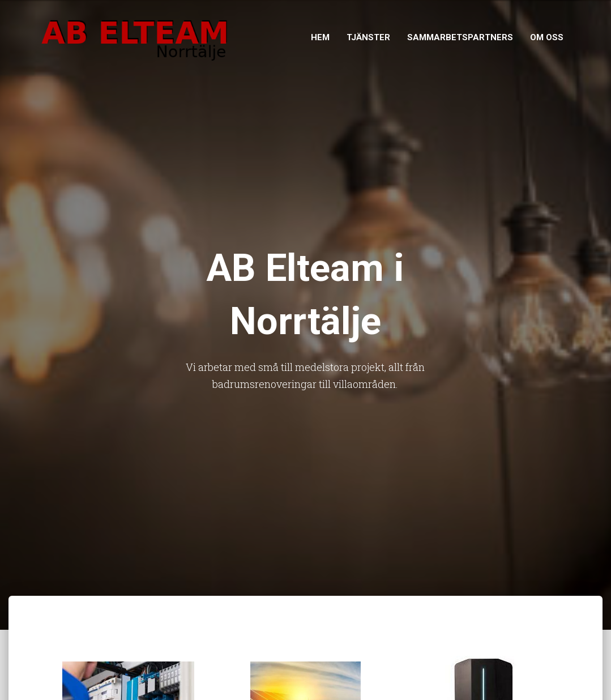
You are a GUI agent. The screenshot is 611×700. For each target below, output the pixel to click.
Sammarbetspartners (460, 37)
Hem (320, 37)
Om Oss (547, 37)
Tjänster (368, 37)
